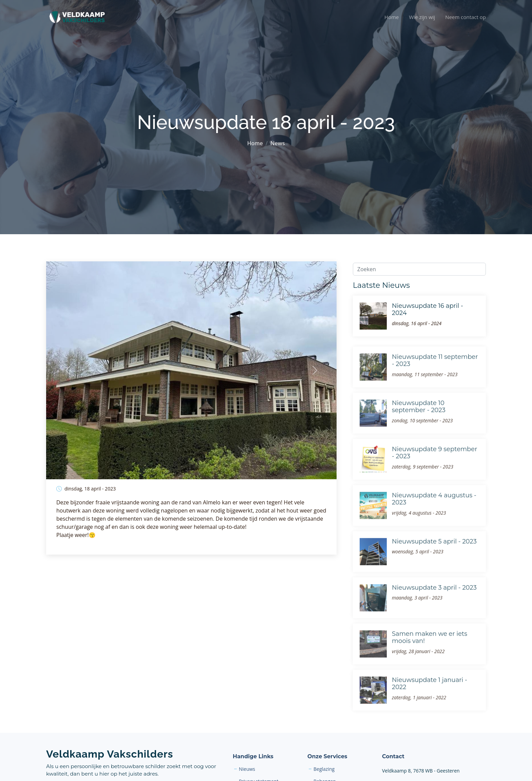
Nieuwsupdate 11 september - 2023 (435, 373)
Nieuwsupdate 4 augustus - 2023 (434, 511)
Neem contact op (465, 17)
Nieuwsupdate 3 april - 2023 (434, 600)
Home (392, 17)
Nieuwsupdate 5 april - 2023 (434, 554)
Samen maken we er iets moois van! (430, 650)
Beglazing (324, 769)
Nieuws (247, 769)
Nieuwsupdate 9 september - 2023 (434, 465)
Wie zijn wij (422, 17)
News (278, 143)
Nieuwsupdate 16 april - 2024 (427, 310)
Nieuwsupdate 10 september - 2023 (419, 419)
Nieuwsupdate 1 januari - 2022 (430, 696)
